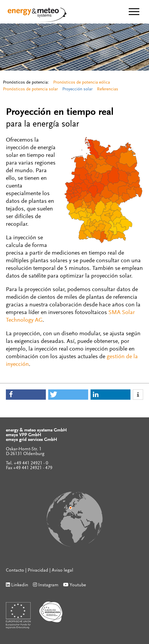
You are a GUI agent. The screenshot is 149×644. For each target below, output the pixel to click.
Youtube (78, 585)
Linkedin (20, 585)
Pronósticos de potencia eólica (82, 83)
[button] (26, 395)
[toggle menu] (134, 12)
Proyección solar (77, 89)
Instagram (48, 585)
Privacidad (38, 570)
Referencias (108, 89)
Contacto (15, 570)
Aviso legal (62, 570)
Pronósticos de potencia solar (30, 89)
